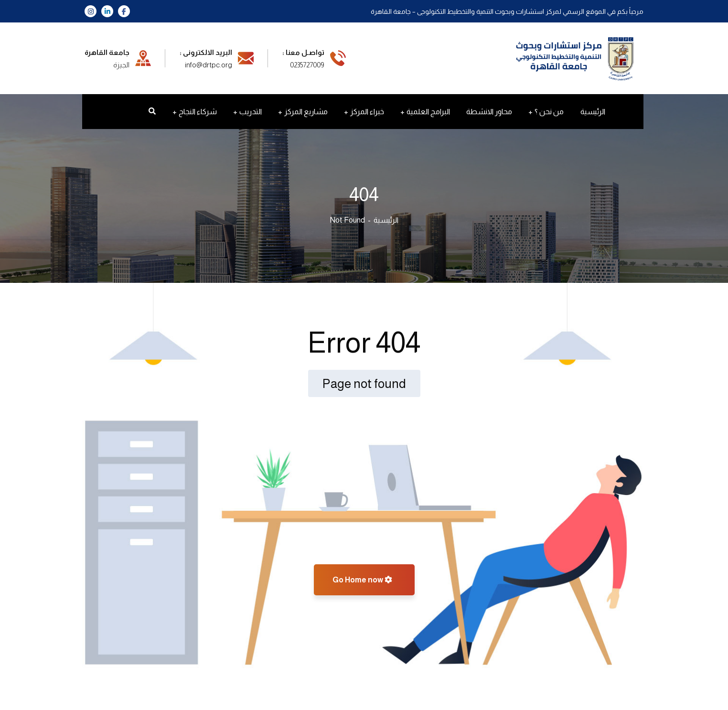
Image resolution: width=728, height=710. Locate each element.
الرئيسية (386, 220)
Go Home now (362, 580)
